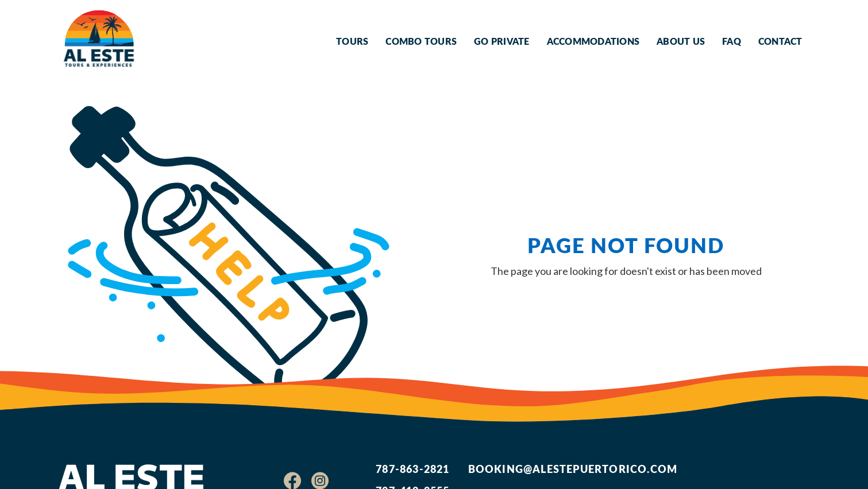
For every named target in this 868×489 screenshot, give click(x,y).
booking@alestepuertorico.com (573, 469)
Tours (352, 41)
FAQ (732, 41)
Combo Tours (421, 41)
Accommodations (593, 41)
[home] (99, 41)
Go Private (502, 41)
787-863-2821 (412, 469)
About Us (681, 41)
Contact (780, 41)
